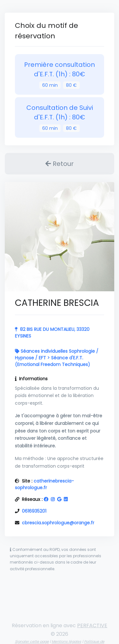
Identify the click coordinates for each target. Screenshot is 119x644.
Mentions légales (66, 641)
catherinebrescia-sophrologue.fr (44, 484)
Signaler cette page (32, 641)
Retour (60, 164)
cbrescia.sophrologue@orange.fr (58, 523)
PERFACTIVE (92, 625)
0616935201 (34, 511)
